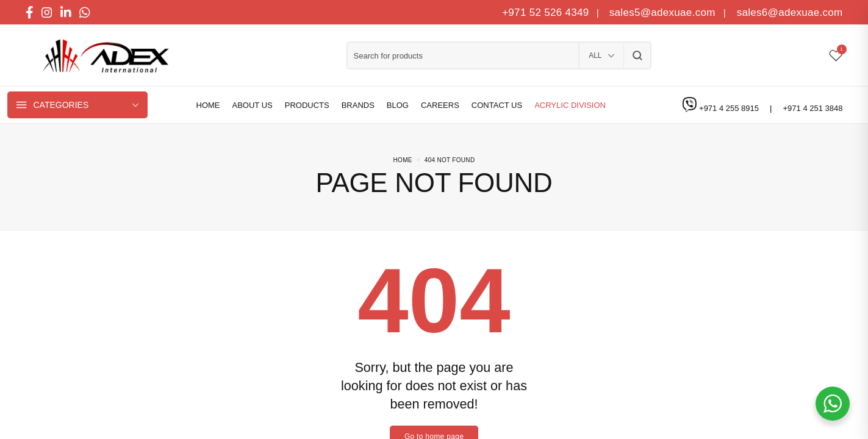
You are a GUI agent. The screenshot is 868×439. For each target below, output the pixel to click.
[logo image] (102, 56)
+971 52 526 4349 (545, 12)
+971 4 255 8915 (730, 108)
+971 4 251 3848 (813, 108)
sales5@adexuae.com (664, 12)
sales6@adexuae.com (788, 12)
